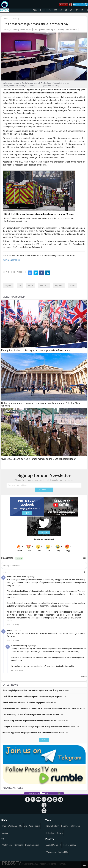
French (76, 4)
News (6, 18)
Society (16, 18)
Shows (60, 833)
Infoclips (50, 833)
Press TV (50, 839)
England (8, 285)
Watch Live (7, 845)
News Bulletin (53, 826)
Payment (59, 285)
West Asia (13, 826)
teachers (44, 285)
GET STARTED (44, 490)
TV (3, 839)
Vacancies (51, 852)
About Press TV (54, 845)
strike (31, 285)
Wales (72, 285)
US (21, 826)
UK (20, 285)
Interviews (75, 826)
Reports (65, 826)
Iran (4, 826)
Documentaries (32, 845)
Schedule (19, 845)
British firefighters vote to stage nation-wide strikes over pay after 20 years (39, 214)
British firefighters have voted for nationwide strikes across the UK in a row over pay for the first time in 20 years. (39, 220)
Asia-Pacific (34, 826)
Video (48, 820)
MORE (44, 740)
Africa (5, 833)
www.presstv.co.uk (11, 260)
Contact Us (63, 852)
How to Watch (69, 845)
